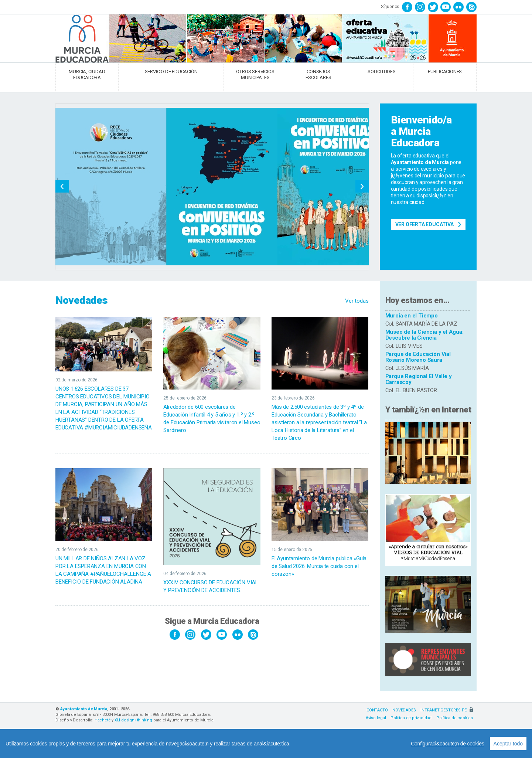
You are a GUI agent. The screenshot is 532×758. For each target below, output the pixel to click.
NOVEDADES (404, 710)
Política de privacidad (411, 718)
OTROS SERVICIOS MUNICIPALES (255, 74)
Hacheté (103, 720)
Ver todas (357, 301)
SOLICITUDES (382, 72)
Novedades (82, 300)
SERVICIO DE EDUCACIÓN (171, 72)
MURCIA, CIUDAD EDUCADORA (87, 74)
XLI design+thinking (133, 720)
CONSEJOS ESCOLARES (318, 74)
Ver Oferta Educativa (424, 224)
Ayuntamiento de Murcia (84, 709)
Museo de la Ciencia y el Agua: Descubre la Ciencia (424, 335)
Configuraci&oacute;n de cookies (447, 744)
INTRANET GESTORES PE (447, 710)
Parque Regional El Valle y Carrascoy (419, 379)
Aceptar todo (508, 744)
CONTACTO (377, 710)
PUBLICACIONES (445, 72)
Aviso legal (376, 718)
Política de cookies (455, 718)
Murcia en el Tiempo (412, 316)
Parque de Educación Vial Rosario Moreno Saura (418, 357)
